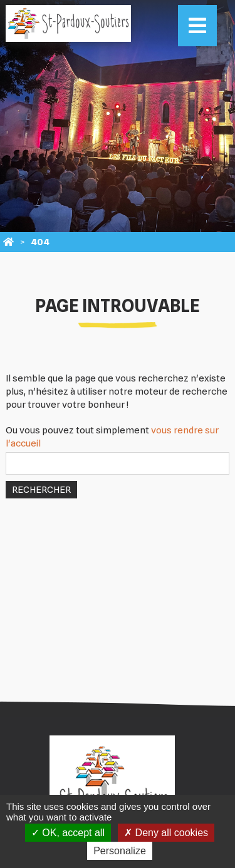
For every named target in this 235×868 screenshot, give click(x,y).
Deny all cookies (166, 833)
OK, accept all (68, 833)
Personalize (120, 851)
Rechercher (41, 490)
